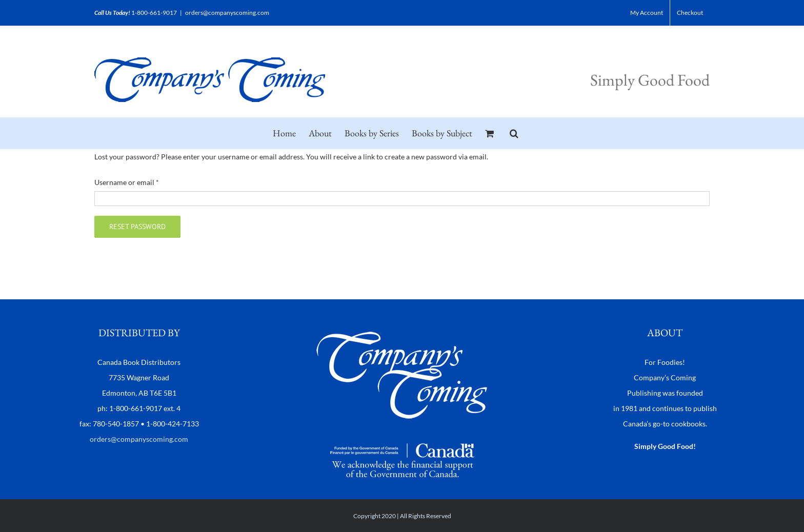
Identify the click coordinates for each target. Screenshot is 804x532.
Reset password (137, 227)
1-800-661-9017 (154, 13)
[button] (514, 133)
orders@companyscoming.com (227, 13)
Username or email (127, 182)
